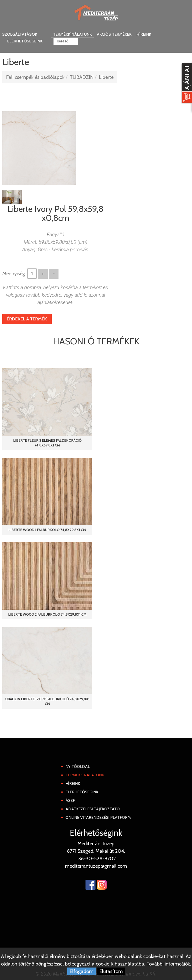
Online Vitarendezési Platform (98, 817)
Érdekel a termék (27, 319)
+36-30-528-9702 (96, 858)
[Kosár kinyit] (186, 84)
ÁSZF (70, 800)
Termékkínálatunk (72, 34)
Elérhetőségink (82, 792)
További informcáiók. (169, 964)
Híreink (144, 34)
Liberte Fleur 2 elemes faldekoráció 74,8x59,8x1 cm (47, 443)
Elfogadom (81, 971)
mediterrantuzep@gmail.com (96, 866)
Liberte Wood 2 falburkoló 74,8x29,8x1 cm (47, 614)
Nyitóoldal (78, 767)
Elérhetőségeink (25, 41)
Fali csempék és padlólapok (35, 77)
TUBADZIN (82, 77)
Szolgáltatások (20, 34)
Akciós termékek (114, 34)
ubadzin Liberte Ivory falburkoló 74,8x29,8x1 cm (47, 701)
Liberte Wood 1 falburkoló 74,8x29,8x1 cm (47, 530)
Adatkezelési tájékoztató (93, 809)
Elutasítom (111, 971)
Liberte (106, 77)
